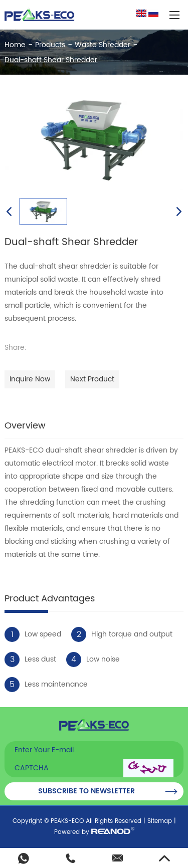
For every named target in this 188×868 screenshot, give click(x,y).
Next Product (92, 379)
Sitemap (160, 821)
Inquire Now (30, 379)
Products (50, 45)
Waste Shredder (103, 45)
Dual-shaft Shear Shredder (51, 60)
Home (15, 45)
